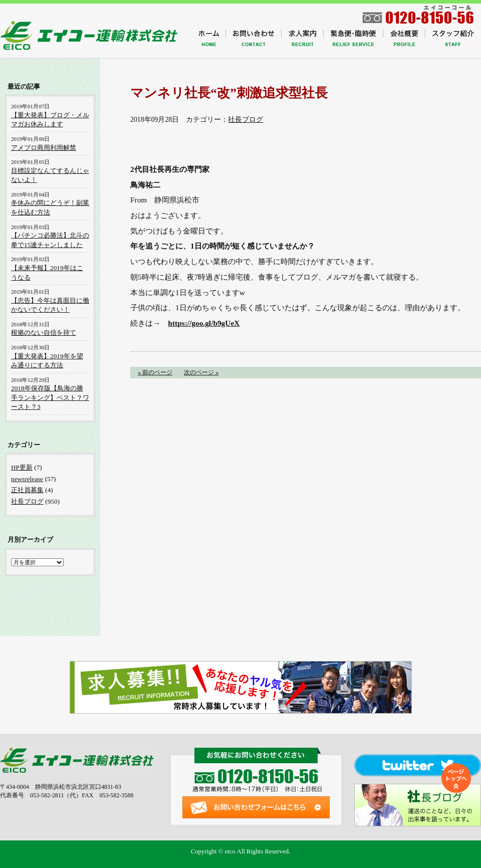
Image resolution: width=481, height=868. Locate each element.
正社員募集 (27, 490)
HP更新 (22, 467)
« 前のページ (155, 372)
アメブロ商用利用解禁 (44, 148)
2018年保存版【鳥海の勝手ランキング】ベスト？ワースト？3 (50, 397)
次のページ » (201, 372)
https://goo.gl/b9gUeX (204, 323)
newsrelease (27, 479)
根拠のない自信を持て (44, 333)
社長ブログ (246, 120)
